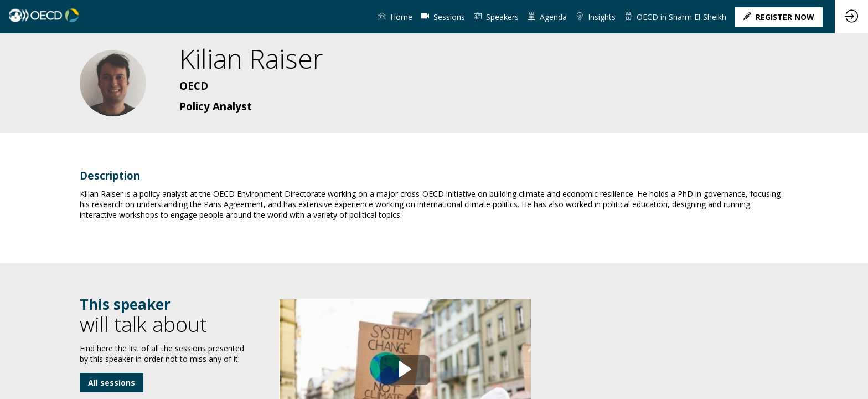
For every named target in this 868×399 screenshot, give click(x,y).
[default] (443, 17)
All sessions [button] (112, 383)
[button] (779, 17)
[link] (395, 17)
